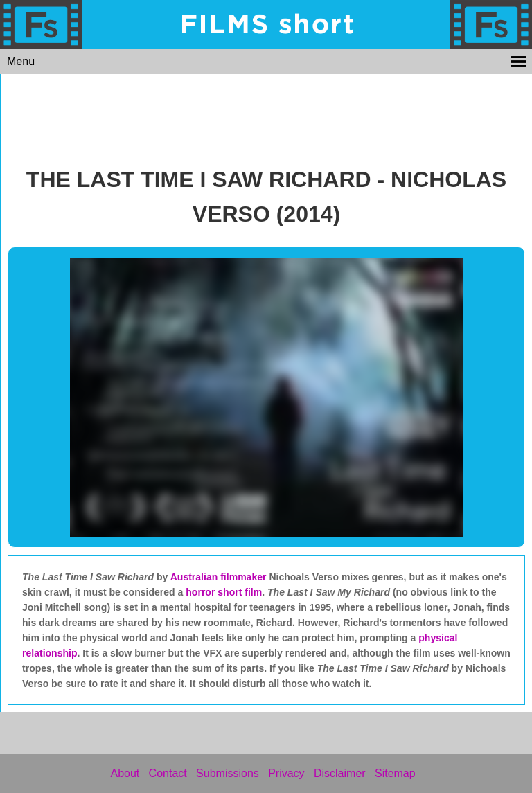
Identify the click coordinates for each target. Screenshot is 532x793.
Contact (168, 773)
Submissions (228, 773)
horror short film (224, 592)
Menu (21, 61)
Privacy (286, 773)
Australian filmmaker (219, 577)
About (125, 773)
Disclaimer (340, 773)
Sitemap (395, 773)
